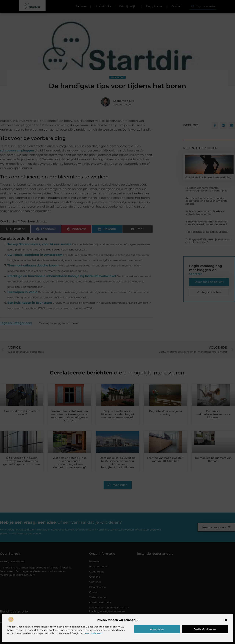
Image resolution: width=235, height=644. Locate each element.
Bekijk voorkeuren (205, 629)
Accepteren (157, 629)
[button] (226, 620)
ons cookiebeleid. (93, 633)
